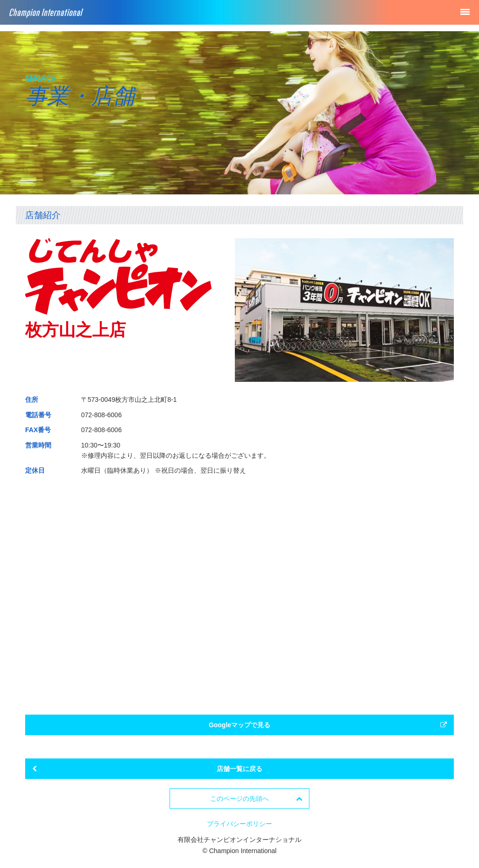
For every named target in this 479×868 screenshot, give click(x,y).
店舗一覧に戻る (147, 769)
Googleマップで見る (328, 725)
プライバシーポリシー (239, 824)
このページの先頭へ (256, 799)
